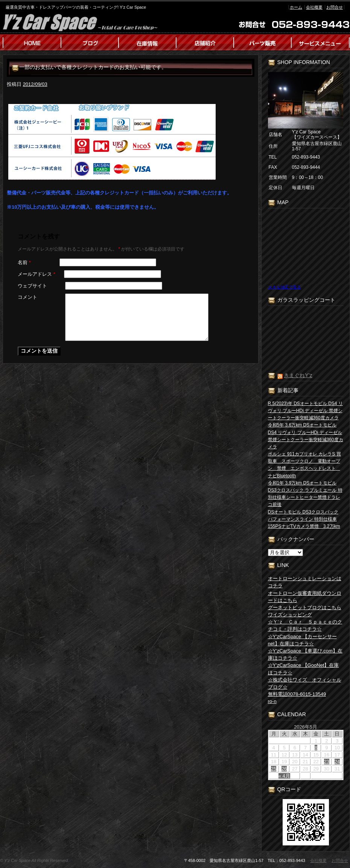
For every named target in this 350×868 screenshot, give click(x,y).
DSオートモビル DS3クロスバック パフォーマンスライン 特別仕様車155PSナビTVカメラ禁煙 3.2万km (304, 519)
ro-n (272, 701)
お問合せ (335, 7)
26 (284, 769)
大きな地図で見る (285, 287)
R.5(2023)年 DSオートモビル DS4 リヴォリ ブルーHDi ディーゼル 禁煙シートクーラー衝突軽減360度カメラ (305, 411)
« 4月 (284, 776)
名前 (24, 262)
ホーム (296, 7)
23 (327, 762)
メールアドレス (37, 274)
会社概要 (314, 7)
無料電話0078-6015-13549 (297, 694)
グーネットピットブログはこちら (305, 607)
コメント (27, 297)
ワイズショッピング (290, 615)
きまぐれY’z (298, 375)
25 (274, 769)
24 (337, 762)
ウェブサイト (32, 286)
